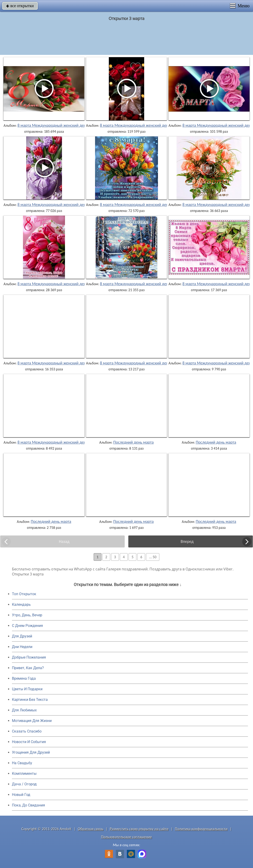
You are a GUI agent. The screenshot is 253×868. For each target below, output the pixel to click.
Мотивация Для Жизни (32, 721)
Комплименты (24, 774)
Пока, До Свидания (28, 805)
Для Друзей (22, 636)
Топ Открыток (24, 594)
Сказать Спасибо (27, 731)
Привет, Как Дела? (28, 668)
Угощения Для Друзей (31, 752)
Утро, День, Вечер (27, 615)
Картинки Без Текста (30, 700)
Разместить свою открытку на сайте (139, 829)
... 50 (153, 557)
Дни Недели (22, 647)
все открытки (20, 6)
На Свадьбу (22, 763)
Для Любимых (24, 710)
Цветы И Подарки (27, 689)
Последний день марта (133, 442)
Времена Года (24, 678)
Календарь (21, 604)
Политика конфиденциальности (201, 829)
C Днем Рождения (27, 626)
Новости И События (29, 742)
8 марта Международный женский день (53, 125)
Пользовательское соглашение (126, 837)
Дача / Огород (24, 784)
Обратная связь (91, 829)
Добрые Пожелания (29, 657)
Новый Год (21, 795)
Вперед (187, 541)
